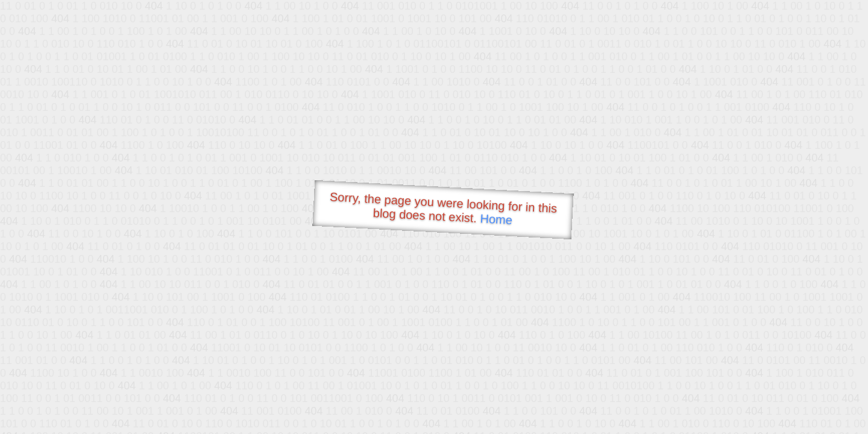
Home (496, 219)
